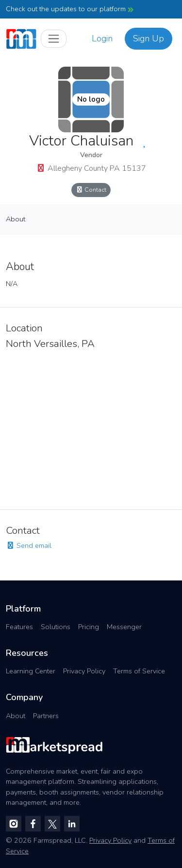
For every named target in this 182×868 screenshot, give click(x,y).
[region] (91, 427)
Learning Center (31, 671)
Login (102, 38)
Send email (29, 545)
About (16, 219)
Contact (91, 190)
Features (19, 627)
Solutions (56, 627)
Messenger (124, 627)
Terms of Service (139, 671)
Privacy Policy (84, 671)
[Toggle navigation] (54, 39)
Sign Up (149, 38)
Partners (46, 716)
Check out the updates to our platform (70, 9)
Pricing (89, 627)
